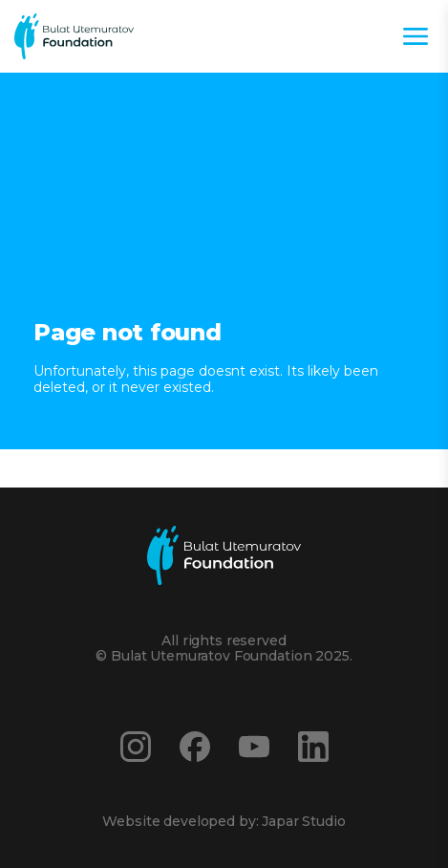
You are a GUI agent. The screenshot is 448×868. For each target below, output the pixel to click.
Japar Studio (303, 821)
